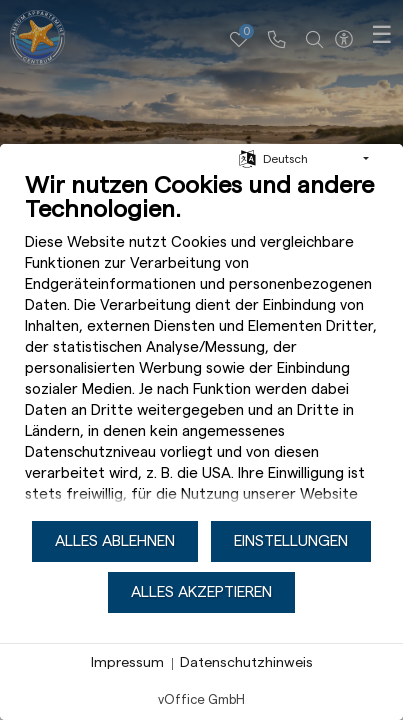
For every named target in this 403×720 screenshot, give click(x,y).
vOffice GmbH (201, 699)
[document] (201, 345)
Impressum (127, 663)
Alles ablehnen (115, 541)
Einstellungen (291, 541)
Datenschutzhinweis (246, 663)
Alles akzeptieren (201, 592)
